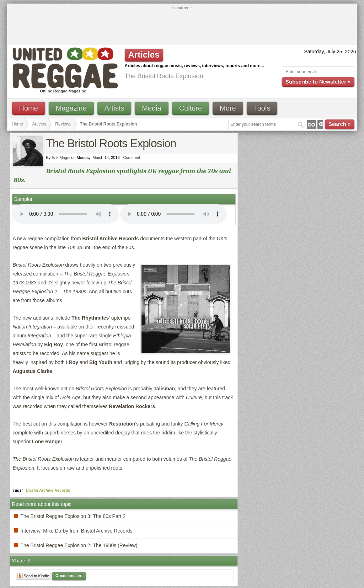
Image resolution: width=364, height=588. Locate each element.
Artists (114, 108)
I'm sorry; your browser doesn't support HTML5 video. (66, 214)
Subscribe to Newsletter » (318, 82)
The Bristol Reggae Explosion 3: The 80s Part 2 (73, 516)
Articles (39, 124)
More (228, 108)
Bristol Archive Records (48, 490)
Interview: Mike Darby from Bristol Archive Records (77, 531)
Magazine (71, 108)
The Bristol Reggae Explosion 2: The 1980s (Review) (79, 545)
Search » (340, 124)
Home (29, 108)
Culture (191, 108)
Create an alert (69, 576)
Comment (132, 157)
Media (151, 108)
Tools (262, 108)
